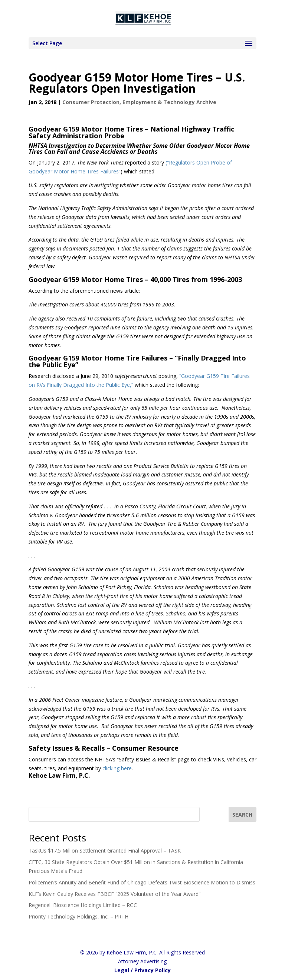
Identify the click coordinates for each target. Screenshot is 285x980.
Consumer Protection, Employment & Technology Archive (139, 102)
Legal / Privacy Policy (142, 970)
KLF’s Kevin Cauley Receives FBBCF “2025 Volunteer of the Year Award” (114, 894)
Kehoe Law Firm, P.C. (59, 775)
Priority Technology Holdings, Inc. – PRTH (78, 916)
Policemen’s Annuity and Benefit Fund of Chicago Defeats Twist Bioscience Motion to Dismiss (142, 882)
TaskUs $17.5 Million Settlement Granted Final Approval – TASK (105, 851)
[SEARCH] (243, 814)
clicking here (117, 768)
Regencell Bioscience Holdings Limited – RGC (83, 905)
